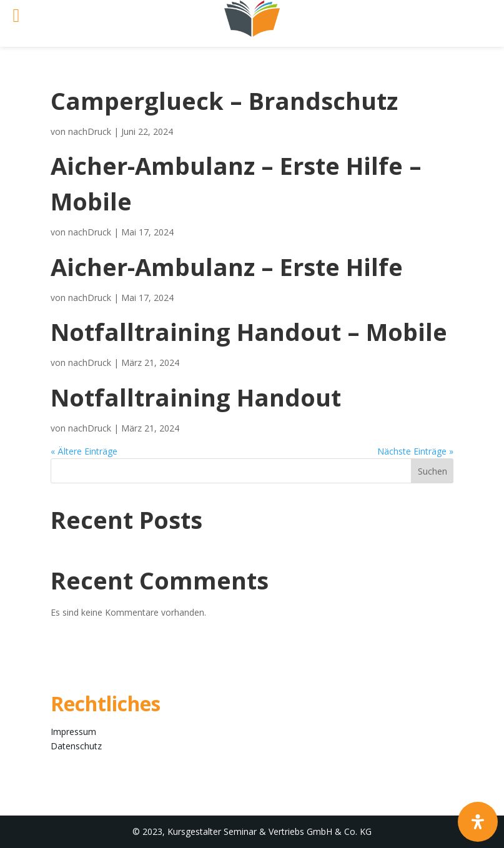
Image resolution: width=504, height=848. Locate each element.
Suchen (432, 471)
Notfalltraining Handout (196, 397)
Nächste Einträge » (415, 451)
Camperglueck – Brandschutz (224, 101)
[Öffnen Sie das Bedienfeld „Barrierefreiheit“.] (478, 822)
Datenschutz (76, 746)
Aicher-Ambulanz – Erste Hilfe (227, 267)
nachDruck (90, 131)
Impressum (73, 732)
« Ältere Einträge (84, 451)
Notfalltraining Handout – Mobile (249, 332)
